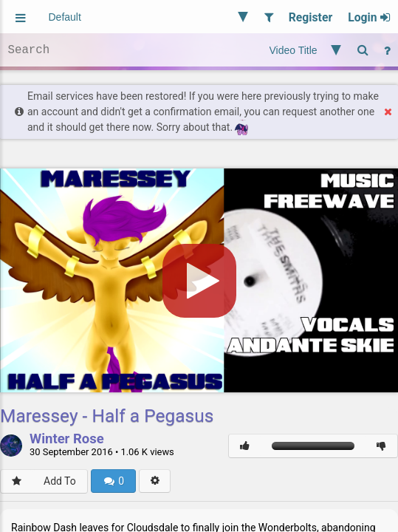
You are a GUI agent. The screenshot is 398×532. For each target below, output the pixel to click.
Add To (60, 481)
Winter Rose (67, 440)
